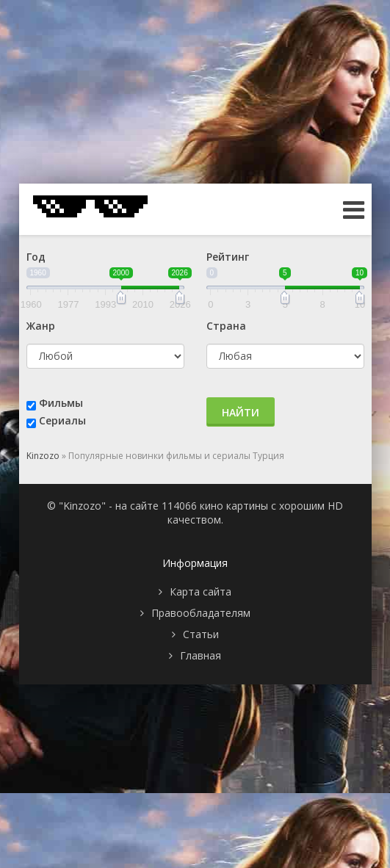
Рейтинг (228, 257)
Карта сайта (201, 592)
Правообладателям (201, 613)
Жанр (41, 326)
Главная (201, 655)
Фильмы (61, 403)
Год (36, 257)
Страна (226, 326)
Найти (241, 412)
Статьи (201, 634)
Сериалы (62, 420)
